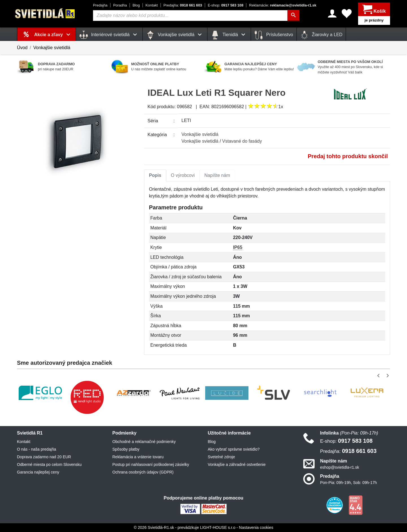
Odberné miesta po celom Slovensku (49, 464)
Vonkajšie (200, 134)
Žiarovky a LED (321, 35)
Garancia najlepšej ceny (38, 472)
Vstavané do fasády (242, 141)
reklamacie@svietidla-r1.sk (283, 5)
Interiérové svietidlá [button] (109, 35)
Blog (136, 5)
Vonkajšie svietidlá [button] (175, 35)
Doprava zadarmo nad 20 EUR (44, 457)
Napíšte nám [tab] (217, 175)
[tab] (155, 175)
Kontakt (152, 5)
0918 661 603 (183, 5)
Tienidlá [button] (229, 35)
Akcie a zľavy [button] (53, 35)
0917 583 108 (226, 5)
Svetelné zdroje (221, 457)
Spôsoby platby (126, 449)
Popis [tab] (155, 175)
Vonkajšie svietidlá (52, 48)
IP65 (238, 247)
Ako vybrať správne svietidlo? (234, 449)
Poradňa (120, 5)
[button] (379, 376)
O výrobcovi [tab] (183, 175)
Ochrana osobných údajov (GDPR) (143, 472)
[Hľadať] (293, 16)
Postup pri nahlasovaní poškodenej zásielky (151, 464)
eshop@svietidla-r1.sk (340, 467)
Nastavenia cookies (256, 527)
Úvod (22, 48)
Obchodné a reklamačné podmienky (144, 442)
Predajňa (100, 5)
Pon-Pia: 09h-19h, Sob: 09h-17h (349, 483)
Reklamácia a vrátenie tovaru (138, 457)
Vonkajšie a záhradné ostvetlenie (237, 464)
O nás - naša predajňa (37, 449)
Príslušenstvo (274, 35)
